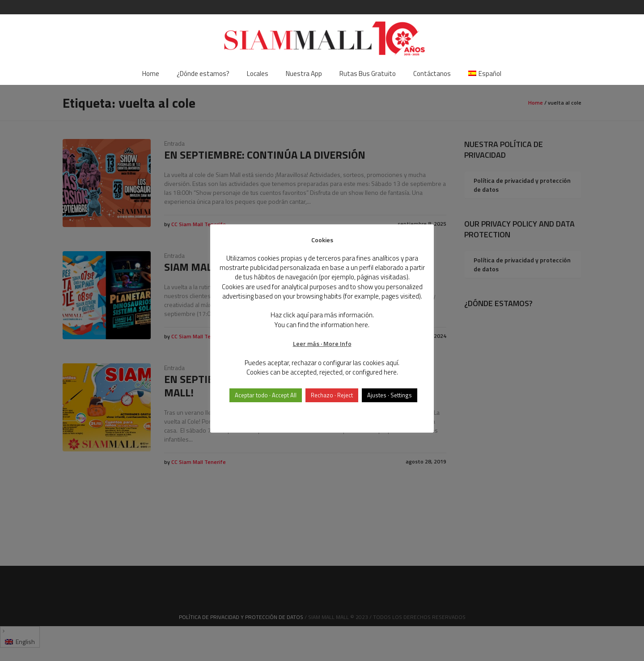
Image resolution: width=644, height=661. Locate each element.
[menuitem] (485, 74)
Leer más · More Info (322, 343)
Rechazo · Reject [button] (332, 395)
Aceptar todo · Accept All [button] (266, 395)
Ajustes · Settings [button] (390, 395)
